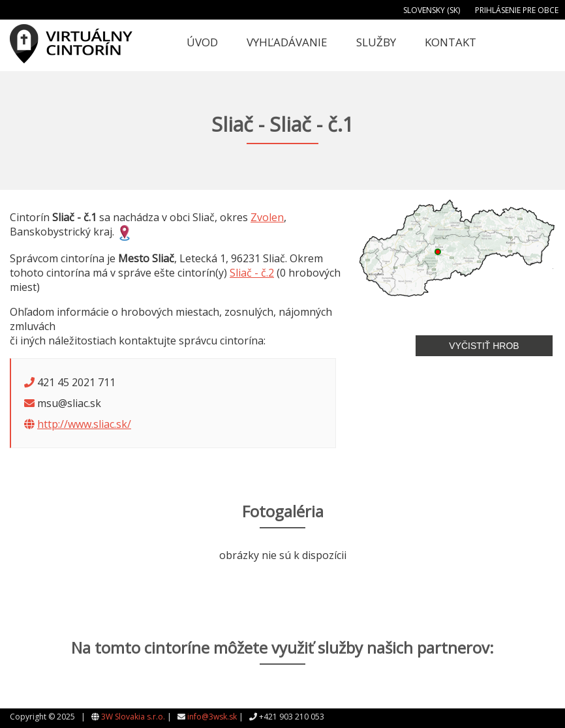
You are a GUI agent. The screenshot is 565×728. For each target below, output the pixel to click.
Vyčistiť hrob (484, 346)
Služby (376, 42)
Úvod (202, 42)
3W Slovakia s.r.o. (133, 717)
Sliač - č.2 (252, 273)
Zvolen (267, 217)
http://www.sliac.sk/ (84, 424)
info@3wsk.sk (212, 717)
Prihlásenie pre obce (517, 10)
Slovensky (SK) (432, 10)
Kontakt (450, 42)
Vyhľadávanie (287, 42)
